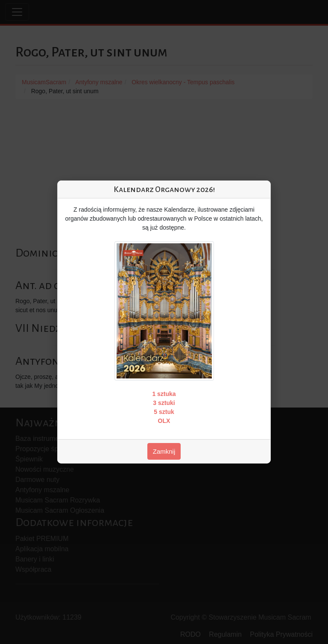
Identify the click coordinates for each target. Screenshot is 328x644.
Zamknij (164, 451)
